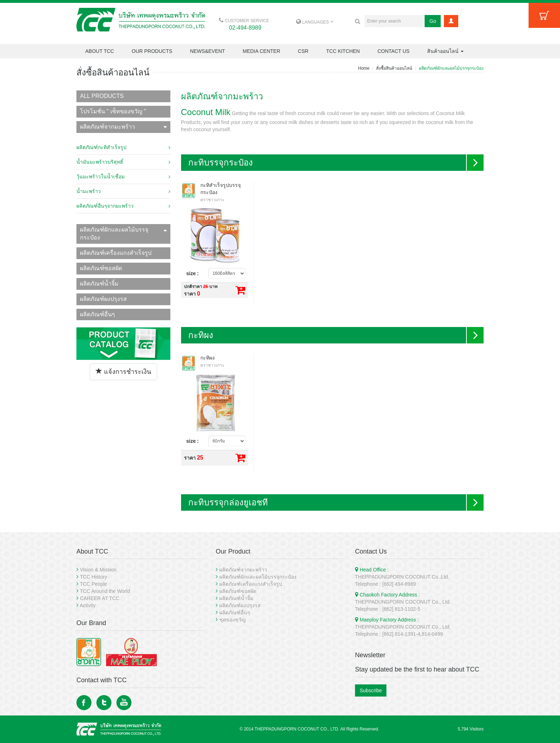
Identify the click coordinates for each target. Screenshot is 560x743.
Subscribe (371, 690)
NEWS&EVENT (207, 51)
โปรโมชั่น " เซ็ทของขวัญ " (113, 111)
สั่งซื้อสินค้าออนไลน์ (394, 68)
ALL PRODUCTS (102, 96)
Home (364, 68)
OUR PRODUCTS (152, 51)
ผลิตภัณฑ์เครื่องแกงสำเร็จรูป (116, 253)
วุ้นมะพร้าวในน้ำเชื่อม (123, 177)
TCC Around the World (105, 591)
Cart (544, 15)
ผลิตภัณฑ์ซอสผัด (101, 268)
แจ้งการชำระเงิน (123, 371)
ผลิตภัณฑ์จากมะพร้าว (123, 127)
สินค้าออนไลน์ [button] (445, 51)
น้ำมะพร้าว (123, 191)
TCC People (94, 584)
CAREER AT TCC (100, 598)
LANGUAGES (315, 22)
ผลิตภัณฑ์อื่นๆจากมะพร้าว (123, 206)
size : (193, 273)
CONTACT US (394, 51)
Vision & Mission (98, 570)
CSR (303, 51)
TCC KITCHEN (343, 51)
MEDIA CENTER (261, 51)
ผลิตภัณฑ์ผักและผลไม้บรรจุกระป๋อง (123, 234)
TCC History (94, 577)
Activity (87, 605)
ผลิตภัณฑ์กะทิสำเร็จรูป (123, 147)
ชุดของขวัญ (232, 620)
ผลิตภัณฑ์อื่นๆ (97, 314)
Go (433, 21)
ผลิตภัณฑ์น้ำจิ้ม (99, 284)
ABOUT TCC (100, 51)
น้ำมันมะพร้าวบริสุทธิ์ (123, 162)
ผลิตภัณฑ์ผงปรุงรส (103, 299)
